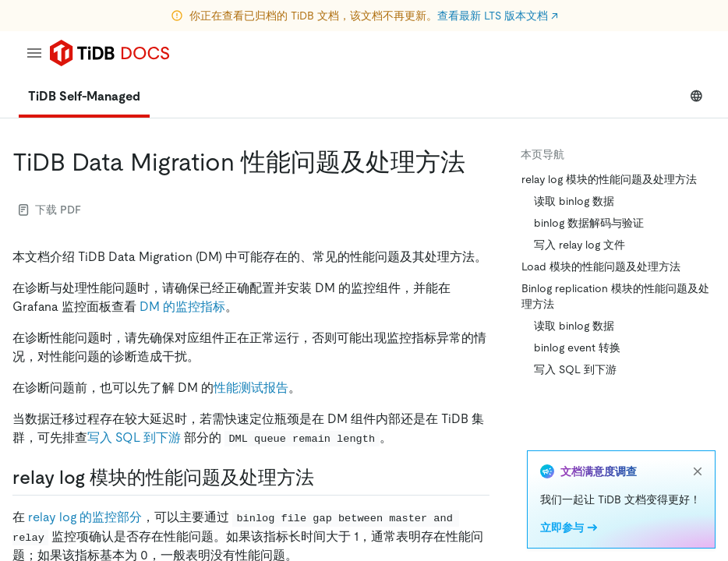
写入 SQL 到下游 (134, 438)
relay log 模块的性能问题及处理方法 (609, 179)
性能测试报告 (251, 388)
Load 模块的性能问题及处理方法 (601, 266)
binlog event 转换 (577, 348)
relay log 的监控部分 (85, 517)
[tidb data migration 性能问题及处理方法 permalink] (478, 162)
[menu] (34, 53)
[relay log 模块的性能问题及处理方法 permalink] (327, 478)
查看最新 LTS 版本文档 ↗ (498, 16)
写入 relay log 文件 (580, 245)
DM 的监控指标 (182, 307)
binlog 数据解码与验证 (589, 223)
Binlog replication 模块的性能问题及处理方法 (615, 296)
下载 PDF (50, 210)
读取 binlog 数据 (574, 201)
